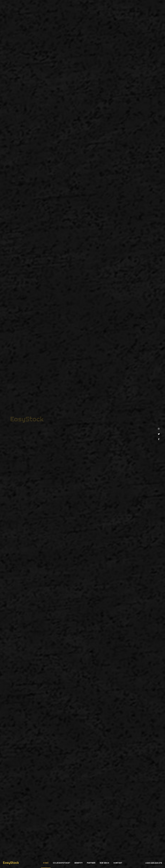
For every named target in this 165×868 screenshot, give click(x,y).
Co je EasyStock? (61, 863)
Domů (46, 863)
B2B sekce (104, 863)
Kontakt (118, 863)
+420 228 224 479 (154, 863)
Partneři (91, 863)
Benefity (79, 863)
